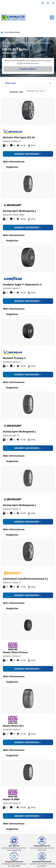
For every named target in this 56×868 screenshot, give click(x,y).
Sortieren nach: (17, 92)
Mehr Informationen (14, 162)
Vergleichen (12, 167)
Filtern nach (28, 83)
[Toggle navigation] (52, 18)
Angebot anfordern (26, 154)
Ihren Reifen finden (12, 32)
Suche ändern (26, 69)
